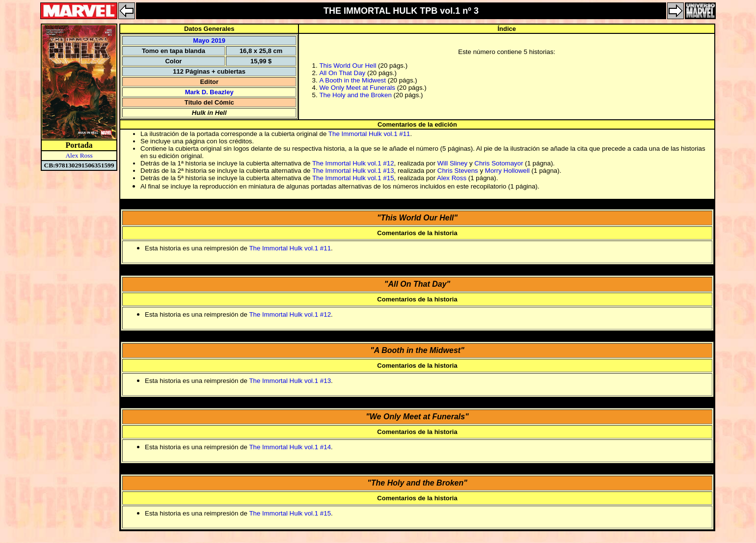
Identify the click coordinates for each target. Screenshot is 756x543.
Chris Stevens (458, 171)
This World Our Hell (348, 66)
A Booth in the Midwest (352, 80)
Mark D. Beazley (209, 92)
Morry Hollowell (507, 171)
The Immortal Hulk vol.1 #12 (353, 163)
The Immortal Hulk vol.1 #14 (290, 447)
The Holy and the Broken (355, 95)
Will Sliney (452, 163)
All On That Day (342, 73)
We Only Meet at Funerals (357, 88)
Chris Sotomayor (499, 163)
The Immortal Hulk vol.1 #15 (353, 178)
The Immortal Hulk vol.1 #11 (369, 134)
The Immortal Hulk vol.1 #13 (353, 171)
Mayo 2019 (209, 41)
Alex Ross (79, 155)
